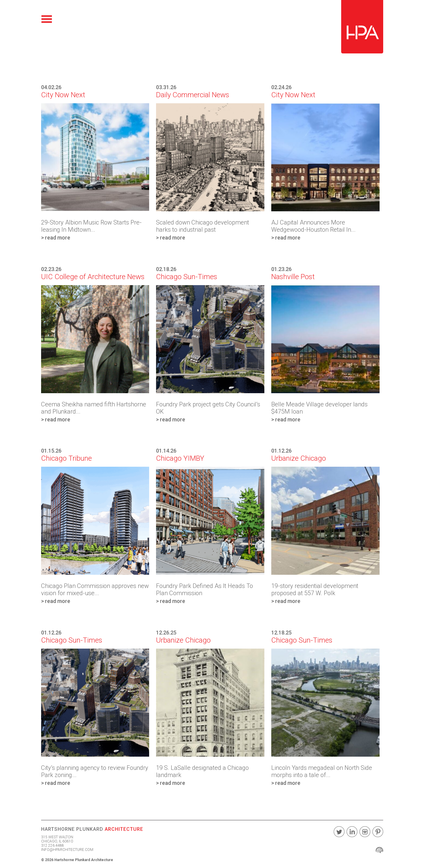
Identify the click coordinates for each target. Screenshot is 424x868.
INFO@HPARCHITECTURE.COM (67, 850)
